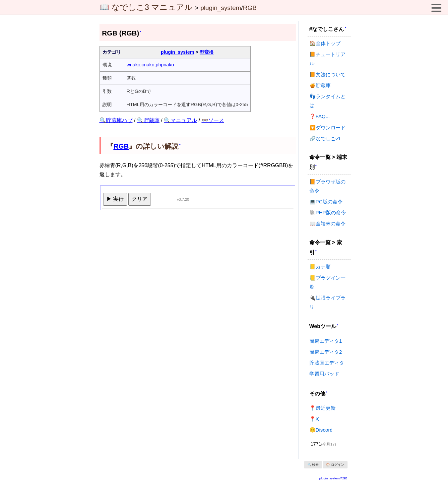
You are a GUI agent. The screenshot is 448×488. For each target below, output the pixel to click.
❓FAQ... (320, 116)
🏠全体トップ (325, 43)
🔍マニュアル (180, 120)
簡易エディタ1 (326, 341)
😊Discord (321, 430)
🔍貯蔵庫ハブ (116, 120)
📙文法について (327, 74)
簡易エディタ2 (326, 352)
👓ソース (213, 120)
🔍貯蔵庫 (148, 120)
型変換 (207, 52)
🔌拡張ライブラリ (327, 302)
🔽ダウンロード (327, 128)
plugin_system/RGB (333, 478)
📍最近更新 (322, 408)
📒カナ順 (320, 267)
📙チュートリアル (327, 59)
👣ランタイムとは (327, 101)
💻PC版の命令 (326, 202)
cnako (148, 65)
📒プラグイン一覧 (327, 282)
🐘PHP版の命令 (328, 212)
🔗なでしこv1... (327, 139)
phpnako (165, 65)
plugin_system (221, 8)
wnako (134, 65)
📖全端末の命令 (327, 223)
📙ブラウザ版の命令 (327, 186)
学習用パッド (324, 374)
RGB (250, 8)
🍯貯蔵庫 (320, 85)
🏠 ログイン (335, 465)
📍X (314, 419)
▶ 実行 (115, 199)
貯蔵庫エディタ (327, 363)
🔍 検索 (313, 465)
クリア (140, 199)
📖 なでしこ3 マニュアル (146, 7)
